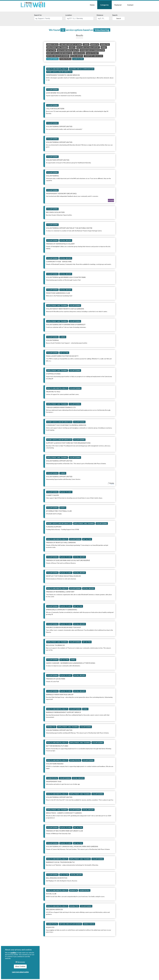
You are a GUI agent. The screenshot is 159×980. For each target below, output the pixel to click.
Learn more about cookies (20, 972)
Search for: (48, 17)
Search (119, 18)
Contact (130, 5)
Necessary (20, 962)
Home (92, 5)
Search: (119, 17)
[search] (48, 18)
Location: (79, 17)
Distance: (103, 17)
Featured (118, 5)
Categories (104, 5)
